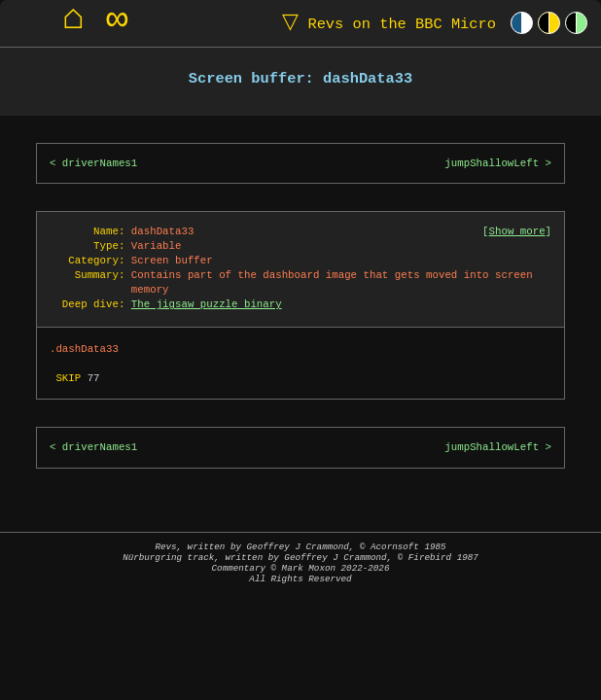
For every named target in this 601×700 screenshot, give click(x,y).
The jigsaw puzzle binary (207, 304)
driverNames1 (100, 163)
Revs (385, 23)
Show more (517, 231)
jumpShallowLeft (492, 163)
